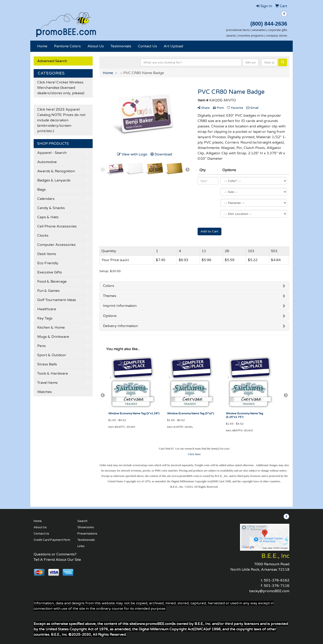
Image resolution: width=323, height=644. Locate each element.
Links (81, 546)
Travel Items (47, 383)
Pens (41, 346)
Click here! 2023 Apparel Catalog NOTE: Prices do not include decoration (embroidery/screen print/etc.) (61, 120)
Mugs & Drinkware (53, 337)
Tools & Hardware (53, 373)
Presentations (87, 534)
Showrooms (86, 527)
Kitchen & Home (51, 327)
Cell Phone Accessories (57, 226)
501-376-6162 (277, 580)
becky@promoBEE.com (269, 591)
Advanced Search (52, 61)
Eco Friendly (48, 263)
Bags (41, 190)
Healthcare (47, 309)
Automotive (47, 162)
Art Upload (173, 46)
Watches (45, 392)
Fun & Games (48, 291)
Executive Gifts (50, 272)
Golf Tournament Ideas (57, 300)
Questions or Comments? (55, 554)
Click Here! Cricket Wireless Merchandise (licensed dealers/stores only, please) (61, 88)
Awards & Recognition (56, 171)
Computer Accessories (56, 245)
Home (42, 46)
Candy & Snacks (51, 208)
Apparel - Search (52, 153)
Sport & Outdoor (52, 355)
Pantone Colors (67, 46)
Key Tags (45, 318)
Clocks (43, 236)
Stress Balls (47, 364)
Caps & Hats (48, 217)
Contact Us (147, 46)
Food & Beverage (52, 282)
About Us (96, 46)
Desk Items (47, 254)
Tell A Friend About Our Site (57, 560)
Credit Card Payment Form (52, 540)
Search (82, 521)
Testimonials (121, 46)
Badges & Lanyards (54, 180)
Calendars (46, 199)
